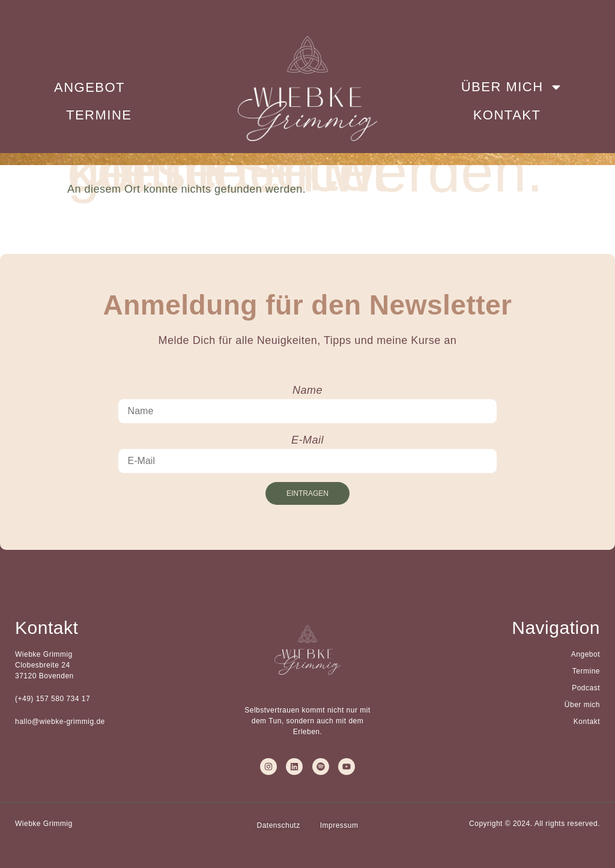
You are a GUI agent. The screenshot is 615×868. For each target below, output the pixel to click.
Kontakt (507, 115)
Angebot (89, 87)
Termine (99, 115)
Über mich (512, 87)
